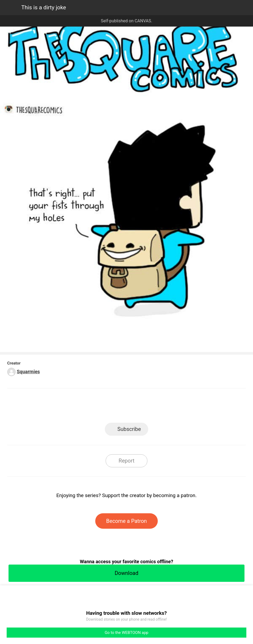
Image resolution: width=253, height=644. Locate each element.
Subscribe (129, 429)
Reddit (174, 407)
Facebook (103, 407)
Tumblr (150, 407)
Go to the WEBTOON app (126, 633)
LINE (79, 407)
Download (126, 573)
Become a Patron (126, 521)
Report (126, 461)
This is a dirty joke (44, 7)
